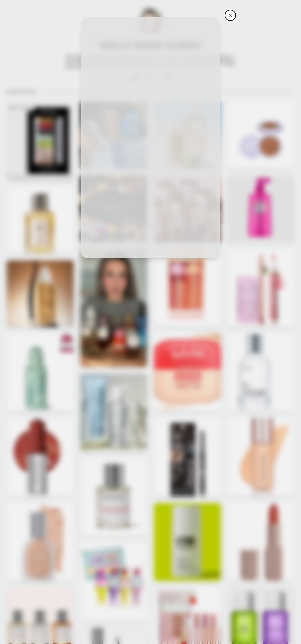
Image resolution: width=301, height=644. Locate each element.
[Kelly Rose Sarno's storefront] (230, 15)
